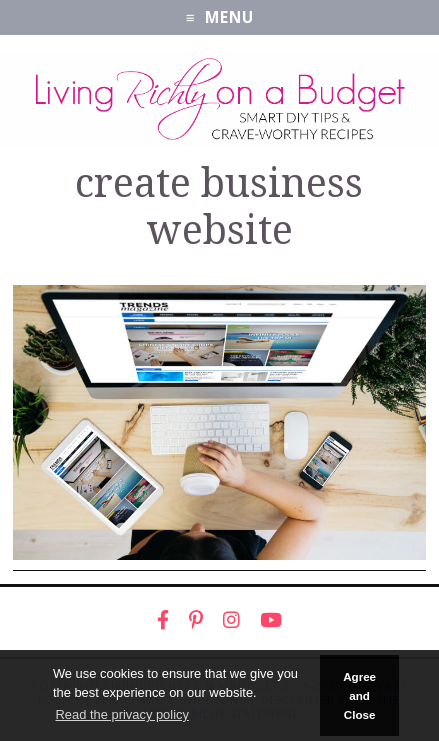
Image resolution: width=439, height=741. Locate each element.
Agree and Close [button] (359, 696)
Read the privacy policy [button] (121, 714)
